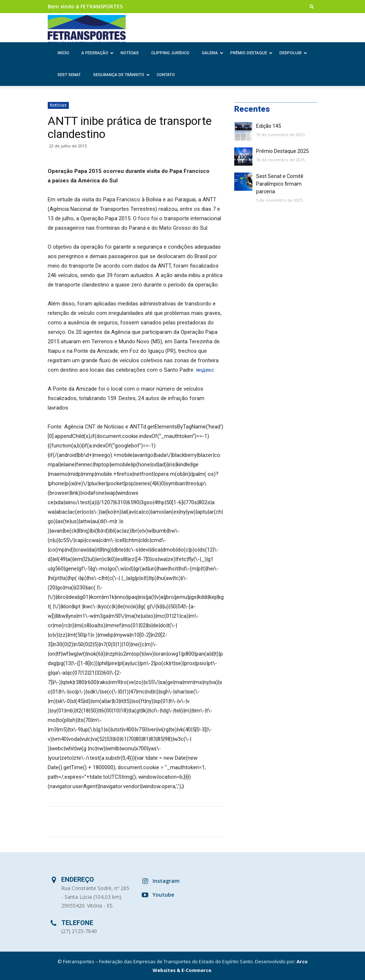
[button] (312, 6)
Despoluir (293, 53)
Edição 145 (269, 126)
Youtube (163, 895)
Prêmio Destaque (251, 53)
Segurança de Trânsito (121, 75)
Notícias (130, 53)
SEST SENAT (69, 75)
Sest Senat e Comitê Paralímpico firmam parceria (280, 184)
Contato (166, 75)
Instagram (166, 881)
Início (63, 53)
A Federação (98, 53)
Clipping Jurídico (170, 53)
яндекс (205, 370)
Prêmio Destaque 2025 (282, 151)
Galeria (213, 53)
